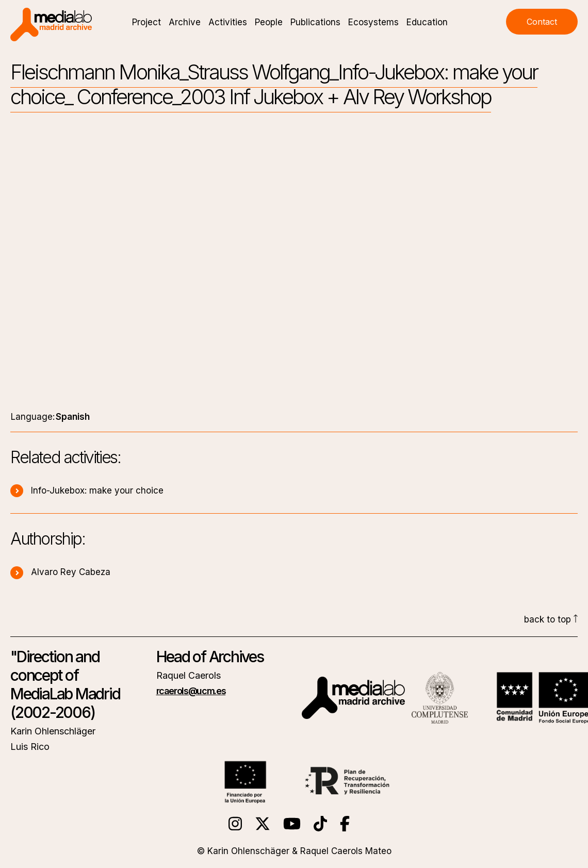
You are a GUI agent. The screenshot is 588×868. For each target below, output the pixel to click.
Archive (185, 22)
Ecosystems (373, 22)
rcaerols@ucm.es (191, 691)
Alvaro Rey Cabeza (60, 572)
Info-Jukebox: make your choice (87, 490)
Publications (315, 22)
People (269, 22)
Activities (228, 22)
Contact (542, 22)
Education (427, 22)
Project (146, 22)
